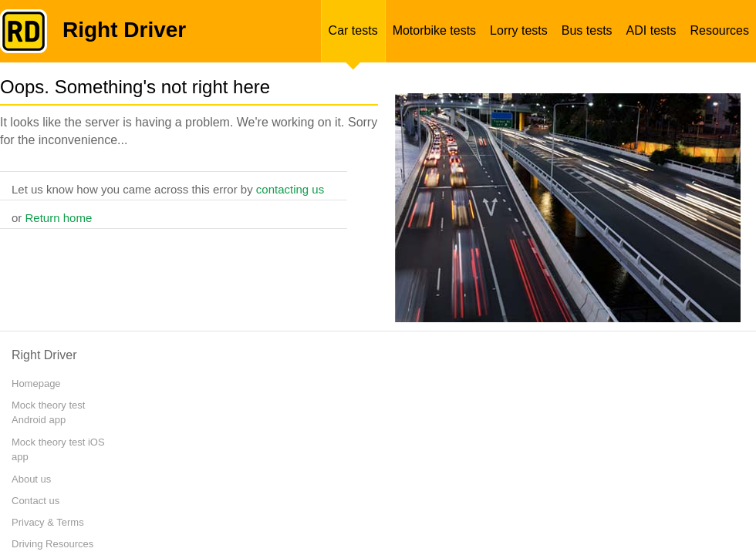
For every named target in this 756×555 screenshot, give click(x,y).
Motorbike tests (434, 30)
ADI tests (651, 30)
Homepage (36, 383)
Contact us (35, 501)
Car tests (353, 30)
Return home (59, 218)
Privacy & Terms (48, 522)
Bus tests (587, 30)
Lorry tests (519, 30)
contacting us (290, 189)
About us (31, 479)
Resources (720, 30)
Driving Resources (52, 544)
